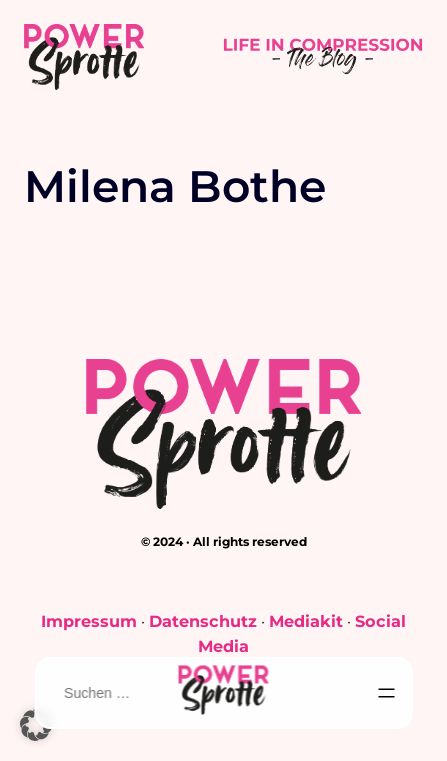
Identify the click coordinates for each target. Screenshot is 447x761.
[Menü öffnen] (387, 693)
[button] (36, 725)
